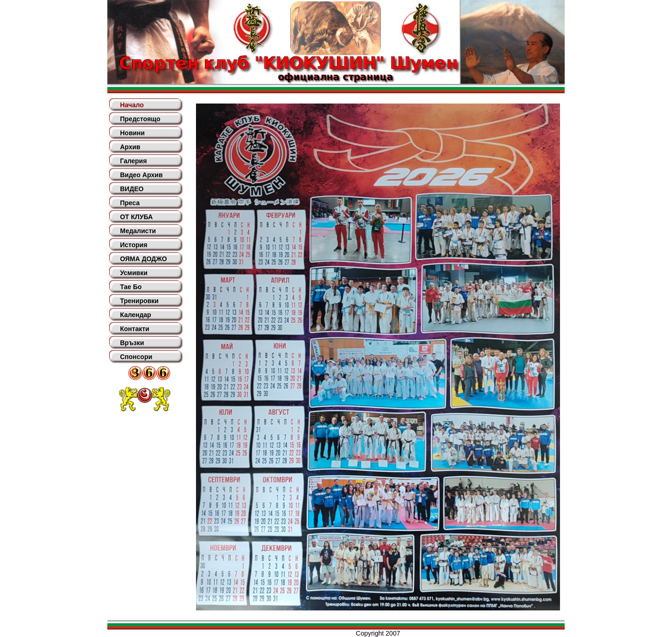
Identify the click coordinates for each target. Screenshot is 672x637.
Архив (130, 147)
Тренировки (139, 301)
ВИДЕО (132, 189)
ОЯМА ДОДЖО (143, 259)
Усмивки (134, 273)
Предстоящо (140, 119)
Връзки (132, 343)
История (133, 245)
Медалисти (138, 231)
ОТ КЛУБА (136, 217)
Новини (132, 133)
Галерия (133, 161)
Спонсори (136, 357)
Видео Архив (141, 175)
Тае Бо (131, 287)
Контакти (135, 329)
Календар (136, 315)
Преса (130, 203)
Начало (132, 105)
